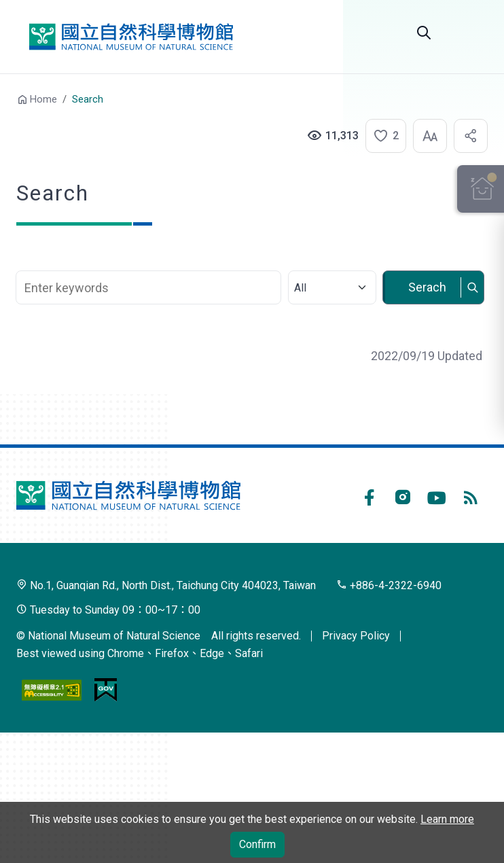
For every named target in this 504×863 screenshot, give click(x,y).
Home (43, 99)
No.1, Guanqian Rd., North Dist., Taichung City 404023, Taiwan (166, 585)
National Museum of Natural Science (131, 37)
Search (424, 33)
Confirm (257, 844)
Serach (427, 287)
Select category (331, 264)
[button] (382, 136)
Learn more (447, 819)
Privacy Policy (356, 636)
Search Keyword (150, 263)
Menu (471, 33)
